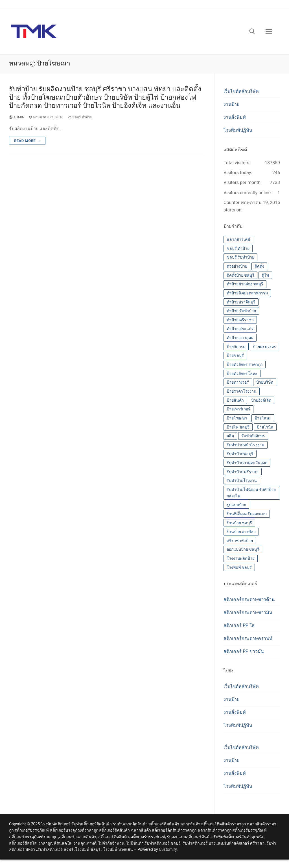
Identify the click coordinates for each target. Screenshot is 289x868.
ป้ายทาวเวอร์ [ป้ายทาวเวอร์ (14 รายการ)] (238, 382)
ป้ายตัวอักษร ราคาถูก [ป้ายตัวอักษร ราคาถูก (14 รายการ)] (245, 364)
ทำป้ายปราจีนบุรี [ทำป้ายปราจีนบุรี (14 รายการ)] (241, 302)
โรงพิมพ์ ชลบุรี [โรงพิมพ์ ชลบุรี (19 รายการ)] (239, 567)
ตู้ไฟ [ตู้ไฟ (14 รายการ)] (265, 275)
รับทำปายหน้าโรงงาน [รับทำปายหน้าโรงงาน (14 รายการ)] (246, 445)
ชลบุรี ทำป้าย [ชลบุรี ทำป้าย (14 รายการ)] (238, 248)
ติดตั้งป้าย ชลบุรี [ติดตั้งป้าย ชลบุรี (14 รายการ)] (240, 275)
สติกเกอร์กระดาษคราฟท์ (248, 638)
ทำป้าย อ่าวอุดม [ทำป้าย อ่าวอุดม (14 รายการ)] (240, 338)
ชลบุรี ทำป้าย (80, 117)
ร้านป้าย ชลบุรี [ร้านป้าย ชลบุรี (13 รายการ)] (239, 523)
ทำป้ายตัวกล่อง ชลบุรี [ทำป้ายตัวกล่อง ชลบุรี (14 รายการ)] (245, 284)
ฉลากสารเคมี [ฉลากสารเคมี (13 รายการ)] (238, 239)
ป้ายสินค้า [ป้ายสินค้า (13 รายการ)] (235, 400)
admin (17, 117)
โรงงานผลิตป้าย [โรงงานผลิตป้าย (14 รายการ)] (241, 558)
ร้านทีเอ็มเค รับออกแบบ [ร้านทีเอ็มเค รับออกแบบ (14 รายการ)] (247, 514)
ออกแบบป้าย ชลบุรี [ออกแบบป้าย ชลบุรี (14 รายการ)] (243, 549)
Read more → (27, 141)
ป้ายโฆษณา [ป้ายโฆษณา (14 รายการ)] (237, 418)
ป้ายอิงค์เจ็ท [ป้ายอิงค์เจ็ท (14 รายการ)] (261, 400)
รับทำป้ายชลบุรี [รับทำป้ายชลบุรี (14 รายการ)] (240, 454)
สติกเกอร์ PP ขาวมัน (244, 651)
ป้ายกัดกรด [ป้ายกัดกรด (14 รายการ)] (236, 347)
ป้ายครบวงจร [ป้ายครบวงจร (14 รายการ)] (264, 347)
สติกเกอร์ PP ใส (239, 625)
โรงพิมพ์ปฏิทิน (238, 130)
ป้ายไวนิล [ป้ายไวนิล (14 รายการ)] (265, 427)
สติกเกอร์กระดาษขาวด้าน (249, 599)
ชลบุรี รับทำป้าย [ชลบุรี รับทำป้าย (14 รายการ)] (240, 257)
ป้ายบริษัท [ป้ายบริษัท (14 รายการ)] (265, 382)
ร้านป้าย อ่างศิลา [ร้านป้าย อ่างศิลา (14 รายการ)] (241, 532)
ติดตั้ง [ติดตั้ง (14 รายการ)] (259, 266)
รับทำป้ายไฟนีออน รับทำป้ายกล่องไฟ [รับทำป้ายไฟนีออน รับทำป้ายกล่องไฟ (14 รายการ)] (251, 493)
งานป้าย (231, 104)
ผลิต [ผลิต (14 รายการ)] (230, 436)
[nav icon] (269, 31)
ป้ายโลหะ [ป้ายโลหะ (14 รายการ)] (263, 418)
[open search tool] (252, 31)
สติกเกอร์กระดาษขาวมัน (248, 612)
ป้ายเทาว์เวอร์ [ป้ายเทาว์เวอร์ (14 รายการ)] (238, 409)
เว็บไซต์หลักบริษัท (241, 91)
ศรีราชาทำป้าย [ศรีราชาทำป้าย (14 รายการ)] (240, 541)
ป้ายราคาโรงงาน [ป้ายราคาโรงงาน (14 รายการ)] (242, 391)
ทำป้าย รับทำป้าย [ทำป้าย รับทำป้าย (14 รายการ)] (241, 311)
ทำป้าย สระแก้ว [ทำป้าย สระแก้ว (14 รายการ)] (240, 329)
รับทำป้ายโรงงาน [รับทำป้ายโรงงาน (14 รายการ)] (242, 480)
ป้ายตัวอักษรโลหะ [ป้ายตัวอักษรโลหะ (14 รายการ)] (242, 373)
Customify (168, 849)
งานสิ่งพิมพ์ (235, 117)
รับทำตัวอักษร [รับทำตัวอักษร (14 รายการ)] (253, 436)
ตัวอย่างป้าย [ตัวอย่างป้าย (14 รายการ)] (237, 266)
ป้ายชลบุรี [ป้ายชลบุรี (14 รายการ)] (235, 355)
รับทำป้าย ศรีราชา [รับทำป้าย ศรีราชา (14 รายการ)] (243, 472)
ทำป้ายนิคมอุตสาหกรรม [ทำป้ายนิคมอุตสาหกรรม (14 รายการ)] (247, 293)
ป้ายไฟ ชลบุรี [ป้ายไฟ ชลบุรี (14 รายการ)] (238, 427)
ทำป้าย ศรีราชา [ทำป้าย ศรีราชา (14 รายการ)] (240, 320)
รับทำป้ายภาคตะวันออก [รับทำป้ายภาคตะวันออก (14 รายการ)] (247, 463)
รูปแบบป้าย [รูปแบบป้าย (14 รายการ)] (236, 505)
